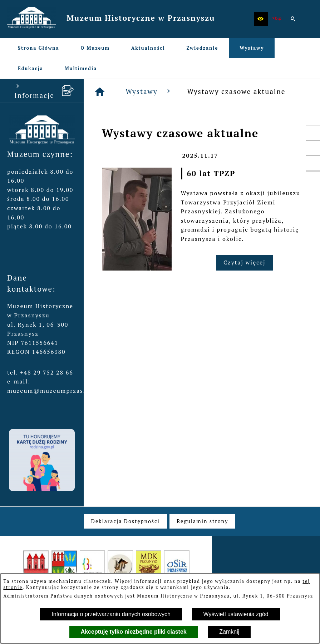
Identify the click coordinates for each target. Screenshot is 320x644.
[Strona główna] (100, 92)
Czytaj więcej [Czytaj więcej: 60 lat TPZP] (244, 262)
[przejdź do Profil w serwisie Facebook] (313, 133)
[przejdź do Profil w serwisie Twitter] (313, 148)
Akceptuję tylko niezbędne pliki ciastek (134, 632)
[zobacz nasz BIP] (277, 19)
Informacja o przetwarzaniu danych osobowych (111, 614)
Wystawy (149, 91)
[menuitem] (39, 48)
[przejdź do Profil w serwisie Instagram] (313, 179)
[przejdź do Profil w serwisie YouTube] (313, 163)
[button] (261, 19)
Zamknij (229, 632)
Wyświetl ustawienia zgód (236, 614)
